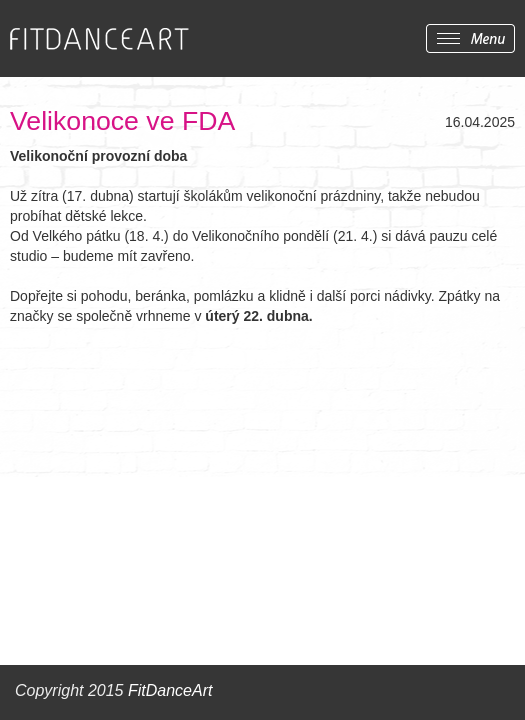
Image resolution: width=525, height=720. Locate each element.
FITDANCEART (99, 39)
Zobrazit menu (470, 38)
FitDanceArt (170, 690)
